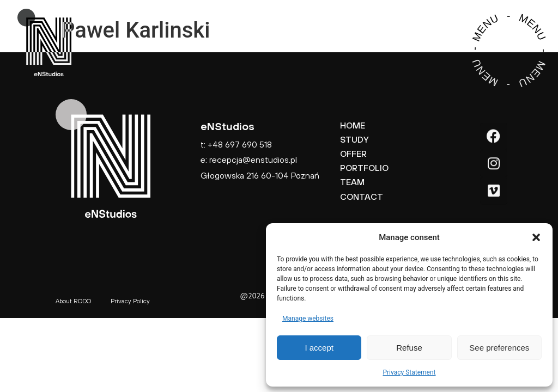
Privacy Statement (409, 372)
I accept (319, 348)
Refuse (409, 348)
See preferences (499, 348)
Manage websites (308, 318)
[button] (536, 237)
